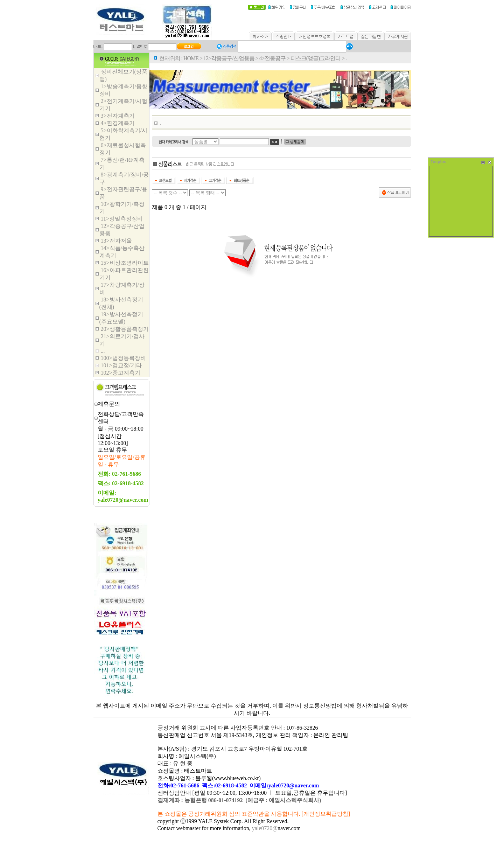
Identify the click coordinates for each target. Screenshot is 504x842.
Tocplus (438, 162)
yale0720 (262, 828)
